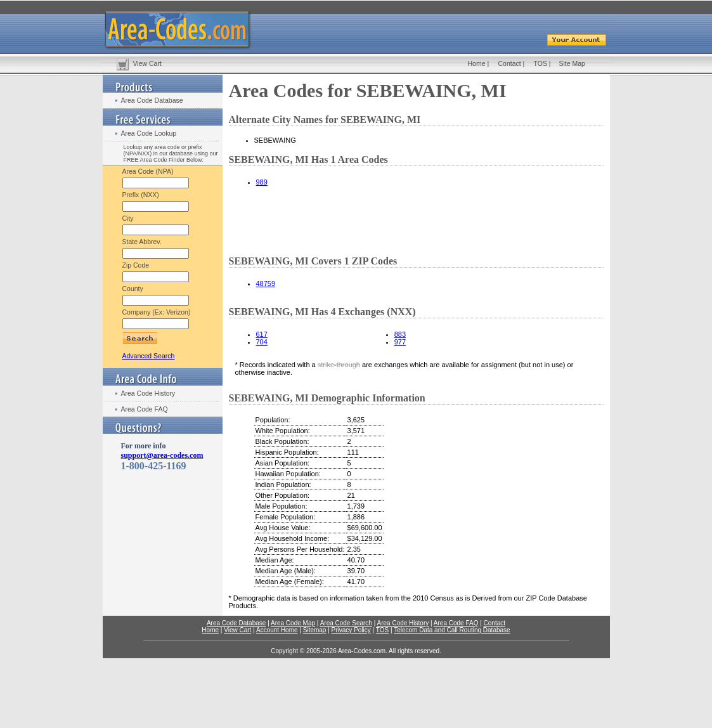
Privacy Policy (351, 630)
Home (477, 63)
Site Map (572, 63)
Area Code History (148, 393)
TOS (540, 63)
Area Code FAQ (145, 409)
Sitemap (315, 630)
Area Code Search (346, 623)
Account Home (277, 630)
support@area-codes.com (162, 455)
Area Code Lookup (149, 133)
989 (262, 182)
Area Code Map (293, 623)
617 (262, 334)
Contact (510, 63)
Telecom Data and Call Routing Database (452, 630)
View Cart (147, 63)
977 (400, 342)
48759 (266, 283)
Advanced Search (149, 356)
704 (262, 342)
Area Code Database (152, 100)
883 (400, 334)
